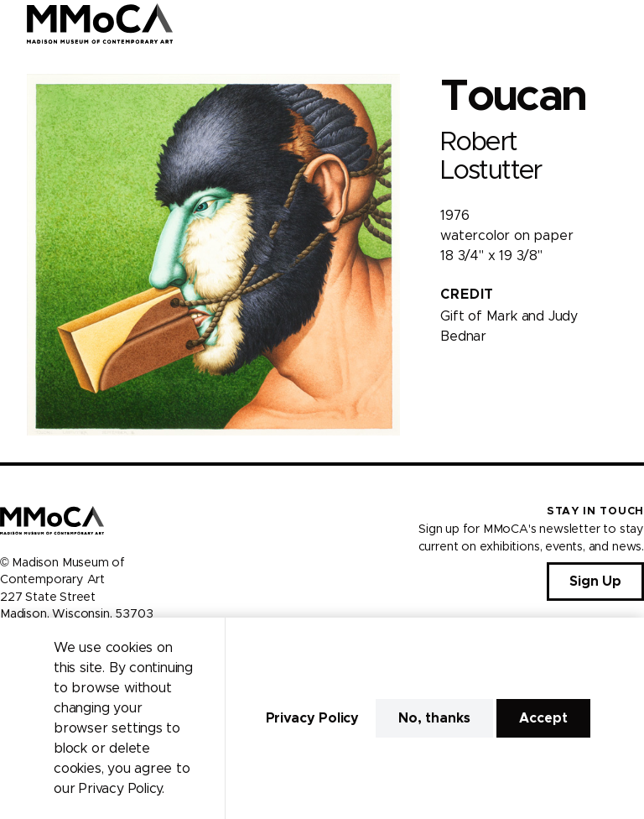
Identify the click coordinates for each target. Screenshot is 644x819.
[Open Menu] (621, 23)
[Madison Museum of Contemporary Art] (100, 23)
